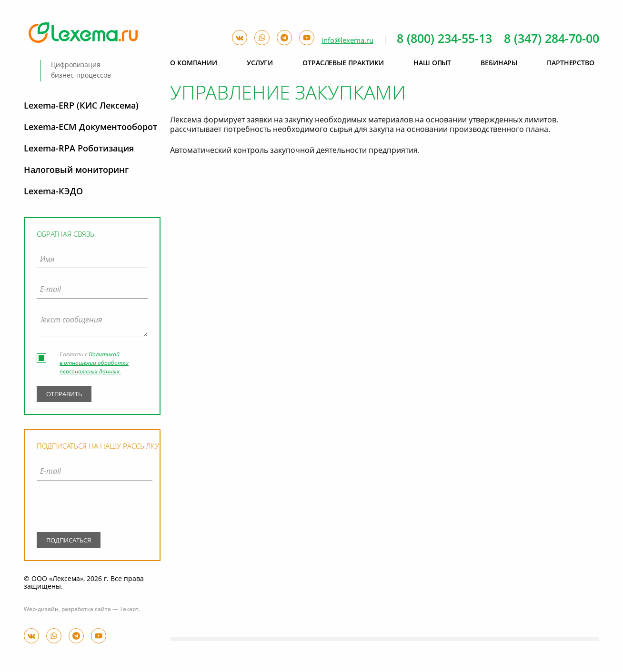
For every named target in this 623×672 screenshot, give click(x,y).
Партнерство (571, 63)
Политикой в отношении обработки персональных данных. (94, 363)
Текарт (129, 610)
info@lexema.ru (347, 41)
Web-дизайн (41, 610)
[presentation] (95, 508)
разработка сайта (86, 610)
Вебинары (499, 63)
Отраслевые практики (343, 63)
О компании (194, 63)
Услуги (260, 63)
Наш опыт (432, 63)
